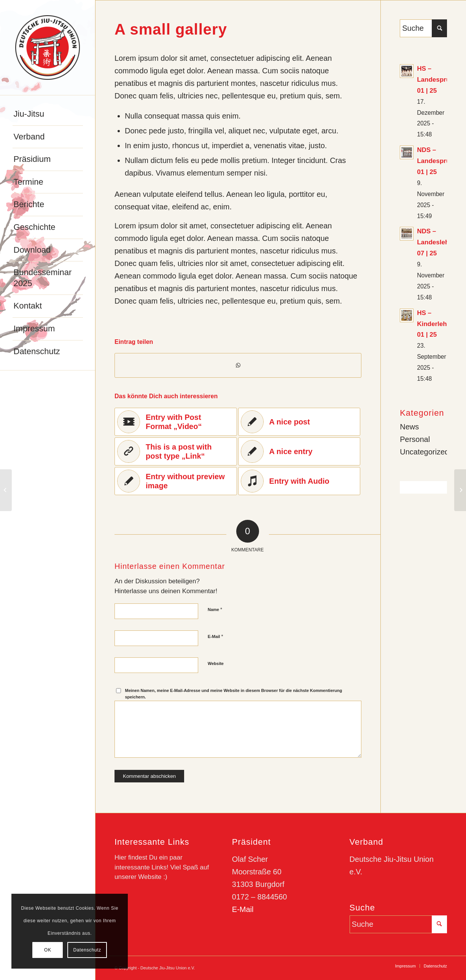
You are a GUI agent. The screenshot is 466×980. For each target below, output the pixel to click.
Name (215, 609)
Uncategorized (424, 452)
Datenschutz (87, 950)
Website (216, 663)
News (409, 427)
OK (48, 950)
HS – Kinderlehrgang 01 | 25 (441, 324)
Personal (415, 439)
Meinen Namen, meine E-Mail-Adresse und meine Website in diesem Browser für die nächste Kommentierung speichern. (234, 694)
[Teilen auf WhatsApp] (238, 365)
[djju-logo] (48, 47)
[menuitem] (48, 114)
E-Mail (216, 636)
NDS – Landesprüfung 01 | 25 (441, 161)
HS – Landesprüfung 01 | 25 (441, 80)
